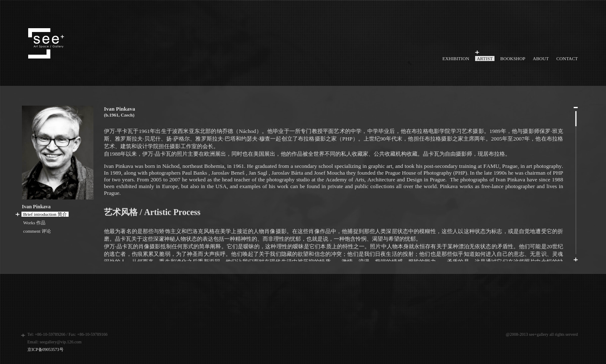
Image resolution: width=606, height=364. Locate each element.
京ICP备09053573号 (45, 349)
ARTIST (485, 58)
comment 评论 (37, 231)
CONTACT (567, 58)
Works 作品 (34, 223)
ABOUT (541, 58)
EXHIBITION (456, 58)
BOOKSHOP (513, 58)
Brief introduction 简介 (45, 214)
